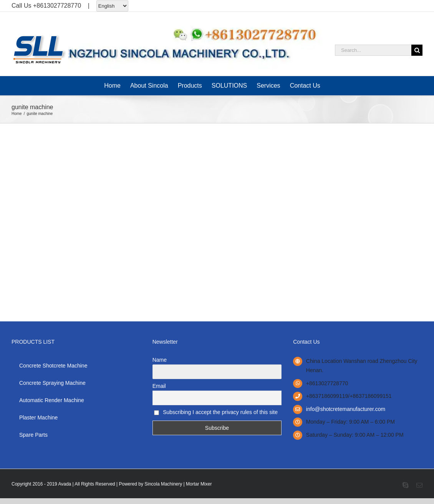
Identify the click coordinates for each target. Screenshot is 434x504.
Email (159, 386)
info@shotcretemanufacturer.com (346, 409)
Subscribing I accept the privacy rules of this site (216, 412)
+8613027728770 (57, 6)
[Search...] (373, 50)
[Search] (417, 50)
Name (160, 360)
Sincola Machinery (163, 484)
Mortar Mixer (199, 484)
